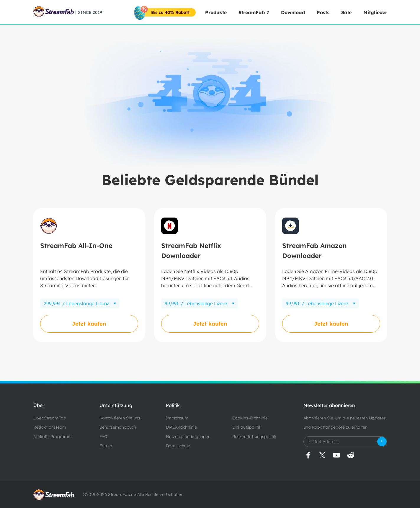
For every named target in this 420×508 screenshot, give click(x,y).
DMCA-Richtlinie (181, 427)
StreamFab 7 (254, 12)
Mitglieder (375, 12)
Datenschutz (178, 446)
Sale (346, 12)
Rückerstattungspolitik (254, 437)
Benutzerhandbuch (118, 427)
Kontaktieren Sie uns (120, 418)
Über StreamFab (50, 418)
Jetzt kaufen (89, 324)
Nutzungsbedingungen (188, 437)
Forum (106, 446)
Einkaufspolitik (247, 427)
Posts (323, 12)
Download (293, 12)
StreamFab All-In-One (76, 246)
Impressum (177, 418)
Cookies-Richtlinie (250, 418)
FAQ (103, 437)
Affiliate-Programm (53, 437)
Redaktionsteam (50, 427)
